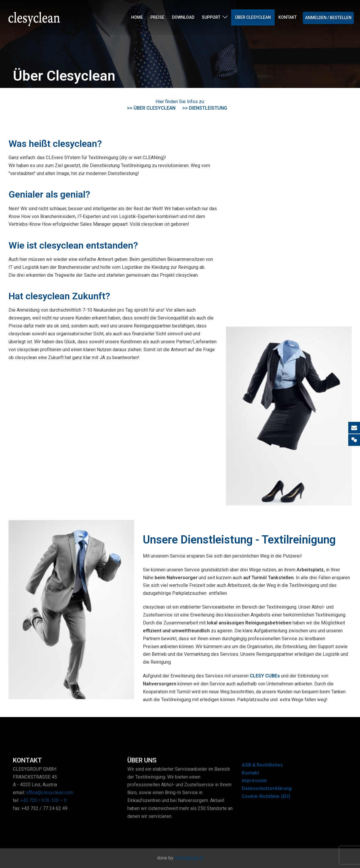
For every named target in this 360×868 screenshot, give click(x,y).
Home (137, 18)
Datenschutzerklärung (267, 788)
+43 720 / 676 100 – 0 (43, 800)
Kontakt (288, 18)
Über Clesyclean (253, 18)
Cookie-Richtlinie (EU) (266, 796)
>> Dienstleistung (205, 108)
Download (183, 18)
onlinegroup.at (189, 858)
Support (211, 18)
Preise (157, 18)
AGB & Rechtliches (262, 765)
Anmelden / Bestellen (328, 18)
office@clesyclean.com (50, 793)
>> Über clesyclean (151, 108)
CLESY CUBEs (265, 676)
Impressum (254, 780)
